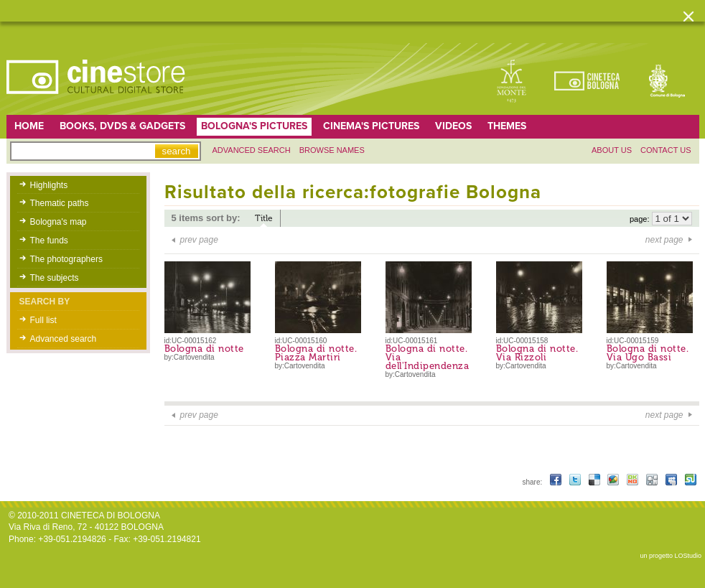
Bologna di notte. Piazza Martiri (316, 353)
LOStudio (688, 556)
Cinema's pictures (371, 126)
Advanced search (252, 150)
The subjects (55, 278)
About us (612, 150)
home (29, 126)
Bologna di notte (204, 349)
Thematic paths (60, 203)
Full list (43, 320)
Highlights (49, 185)
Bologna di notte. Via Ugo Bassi (648, 353)
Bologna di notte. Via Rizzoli (537, 353)
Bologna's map (59, 222)
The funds (49, 241)
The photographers (66, 259)
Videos (453, 126)
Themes (507, 126)
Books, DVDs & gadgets (122, 126)
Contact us (666, 150)
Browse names (332, 150)
